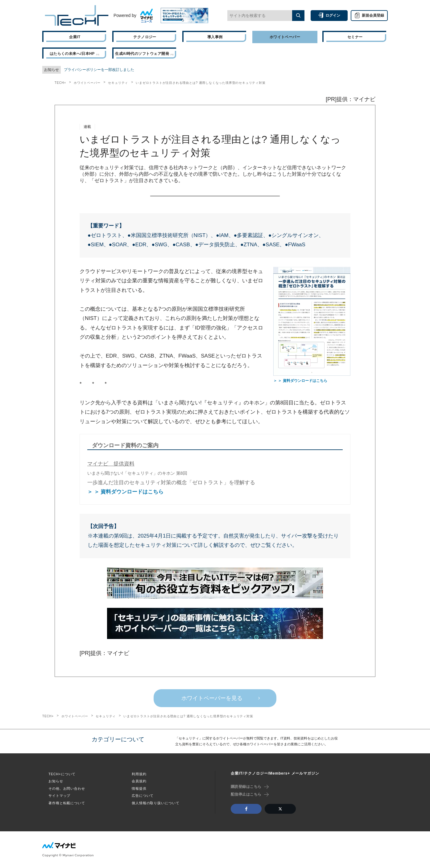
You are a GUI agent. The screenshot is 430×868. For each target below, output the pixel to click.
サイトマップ (59, 796)
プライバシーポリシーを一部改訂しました (99, 70)
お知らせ (56, 781)
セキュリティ (118, 83)
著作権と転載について (67, 803)
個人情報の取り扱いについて (155, 803)
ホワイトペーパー (87, 83)
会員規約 (139, 781)
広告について (143, 796)
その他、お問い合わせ (67, 788)
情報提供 (139, 788)
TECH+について (62, 774)
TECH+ (60, 83)
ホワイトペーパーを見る (212, 698)
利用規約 (139, 774)
